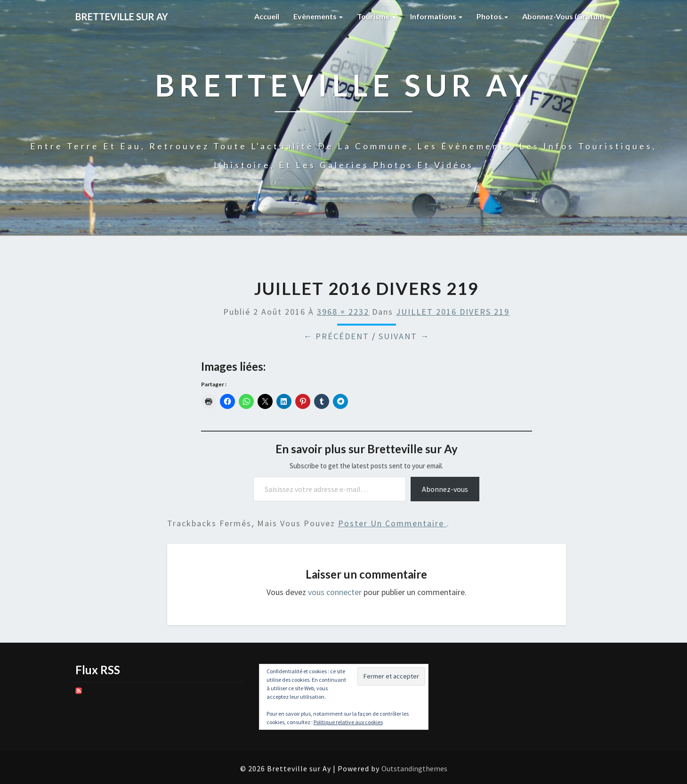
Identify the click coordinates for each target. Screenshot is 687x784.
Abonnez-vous (445, 489)
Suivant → (404, 336)
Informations (436, 16)
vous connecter (335, 592)
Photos (492, 16)
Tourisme (376, 16)
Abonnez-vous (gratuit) (564, 16)
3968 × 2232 (343, 312)
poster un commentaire (392, 523)
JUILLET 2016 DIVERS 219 (453, 312)
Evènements (318, 16)
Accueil (267, 16)
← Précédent (336, 336)
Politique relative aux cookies (348, 722)
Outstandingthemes (414, 768)
